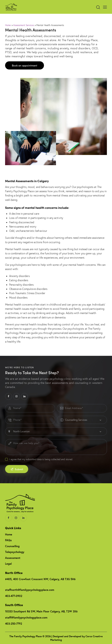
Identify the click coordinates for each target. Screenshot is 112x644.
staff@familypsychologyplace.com (26, 617)
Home (8, 25)
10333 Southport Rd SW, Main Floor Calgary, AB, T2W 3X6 (41, 611)
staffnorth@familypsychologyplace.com (30, 590)
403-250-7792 (14, 624)
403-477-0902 (14, 596)
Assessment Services (24, 25)
